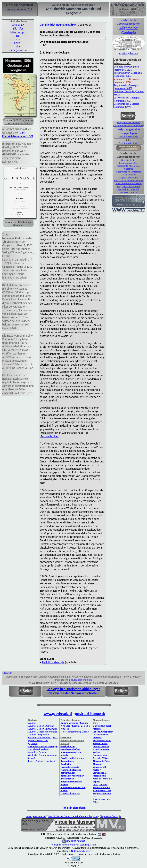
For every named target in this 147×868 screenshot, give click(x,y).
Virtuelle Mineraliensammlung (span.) (75, 730)
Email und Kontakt (75, 841)
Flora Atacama (100, 755)
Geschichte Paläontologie (129, 172)
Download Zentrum (129, 192)
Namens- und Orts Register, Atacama (102, 792)
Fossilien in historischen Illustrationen (72, 760)
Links (95, 785)
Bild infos (18, 29)
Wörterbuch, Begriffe (129, 189)
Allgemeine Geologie (110, 816)
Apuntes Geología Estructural (43, 729)
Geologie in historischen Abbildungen (73, 689)
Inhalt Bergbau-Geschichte (128, 183)
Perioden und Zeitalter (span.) (43, 738)
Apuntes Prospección (39, 735)
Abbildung (18, 25)
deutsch (134, 53)
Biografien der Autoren (128, 122)
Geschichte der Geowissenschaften (129, 161)
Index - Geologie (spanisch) (41, 761)
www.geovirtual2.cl (58, 714)
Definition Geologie (53, 662)
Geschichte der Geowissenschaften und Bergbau (73, 816)
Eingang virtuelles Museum (74, 723)
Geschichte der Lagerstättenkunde (129, 176)
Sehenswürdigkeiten (103, 732)
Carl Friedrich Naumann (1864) (128, 125)
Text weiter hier (50, 436)
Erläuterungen (18, 32)
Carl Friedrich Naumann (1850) (18, 134)
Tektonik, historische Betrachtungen (71, 771)
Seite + (18, 43)
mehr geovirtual (18, 50)
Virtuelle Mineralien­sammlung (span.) (38, 751)
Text (18, 36)
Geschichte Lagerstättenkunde (70, 765)
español (123, 53)
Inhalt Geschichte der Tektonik (129, 181)
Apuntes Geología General (41, 726)
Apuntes (32, 723)
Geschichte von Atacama (100, 736)
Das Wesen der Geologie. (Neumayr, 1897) (127, 99)
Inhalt (18, 46)
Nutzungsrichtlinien (81, 680)
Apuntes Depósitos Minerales (43, 732)
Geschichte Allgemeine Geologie (128, 167)
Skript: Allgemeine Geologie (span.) (129, 131)
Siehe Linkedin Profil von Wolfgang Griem (74, 845)
